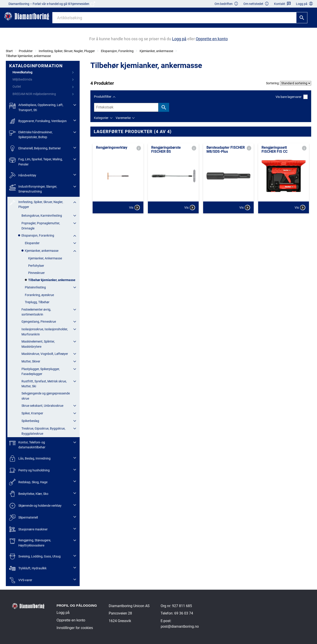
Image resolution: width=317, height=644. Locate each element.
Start (9, 51)
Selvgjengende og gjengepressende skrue (46, 396)
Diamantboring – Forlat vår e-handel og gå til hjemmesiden (52, 4)
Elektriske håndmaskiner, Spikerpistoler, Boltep (31, 134)
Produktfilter (103, 97)
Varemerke (123, 118)
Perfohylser (36, 266)
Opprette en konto (71, 620)
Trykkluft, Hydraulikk (28, 568)
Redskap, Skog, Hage (28, 482)
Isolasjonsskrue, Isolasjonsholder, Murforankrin (45, 332)
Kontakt (282, 4)
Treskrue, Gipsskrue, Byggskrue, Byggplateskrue (43, 431)
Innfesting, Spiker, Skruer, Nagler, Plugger (67, 51)
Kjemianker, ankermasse (156, 51)
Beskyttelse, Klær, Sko (29, 494)
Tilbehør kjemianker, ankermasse (28, 56)
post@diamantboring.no (180, 626)
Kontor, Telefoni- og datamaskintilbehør (27, 444)
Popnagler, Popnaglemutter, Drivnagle (41, 226)
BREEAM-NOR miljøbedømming (34, 94)
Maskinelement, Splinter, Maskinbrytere (38, 344)
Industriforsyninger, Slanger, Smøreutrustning (33, 189)
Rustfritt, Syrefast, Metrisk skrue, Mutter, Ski (44, 384)
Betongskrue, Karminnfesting (42, 216)
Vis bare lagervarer (292, 97)
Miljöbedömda (22, 79)
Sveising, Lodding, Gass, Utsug (35, 556)
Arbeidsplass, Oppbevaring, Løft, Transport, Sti (36, 107)
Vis (134, 208)
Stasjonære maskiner (28, 529)
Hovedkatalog (22, 72)
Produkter (26, 51)
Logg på (63, 613)
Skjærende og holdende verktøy (35, 506)
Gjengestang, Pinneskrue (39, 322)
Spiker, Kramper (32, 413)
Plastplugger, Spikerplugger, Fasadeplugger (41, 371)
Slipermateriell (23, 518)
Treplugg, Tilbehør (37, 302)
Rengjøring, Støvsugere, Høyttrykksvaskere (30, 542)
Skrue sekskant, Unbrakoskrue (42, 406)
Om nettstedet (256, 4)
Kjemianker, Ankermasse (45, 258)
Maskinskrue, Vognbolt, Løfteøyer (45, 354)
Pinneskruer (36, 273)
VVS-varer (21, 580)
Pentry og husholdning (29, 470)
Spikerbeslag (30, 421)
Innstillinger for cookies (75, 628)
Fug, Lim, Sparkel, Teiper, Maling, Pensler (36, 161)
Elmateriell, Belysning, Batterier (35, 148)
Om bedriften (226, 4)
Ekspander (32, 243)
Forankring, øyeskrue (39, 295)
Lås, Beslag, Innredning (30, 459)
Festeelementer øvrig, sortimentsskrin (36, 312)
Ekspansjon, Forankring (117, 51)
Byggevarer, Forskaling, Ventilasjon (38, 121)
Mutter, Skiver (31, 361)
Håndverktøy (23, 175)
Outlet (17, 87)
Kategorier (101, 118)
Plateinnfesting (35, 287)
